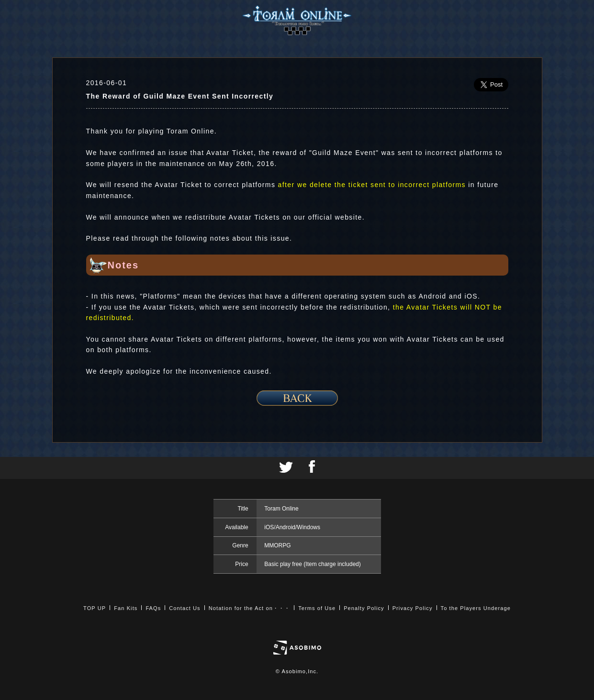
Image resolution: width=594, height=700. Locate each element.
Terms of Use (317, 608)
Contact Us (185, 608)
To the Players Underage (476, 608)
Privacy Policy (413, 608)
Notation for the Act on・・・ (249, 608)
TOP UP (95, 608)
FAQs (153, 608)
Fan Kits (126, 608)
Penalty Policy (364, 608)
